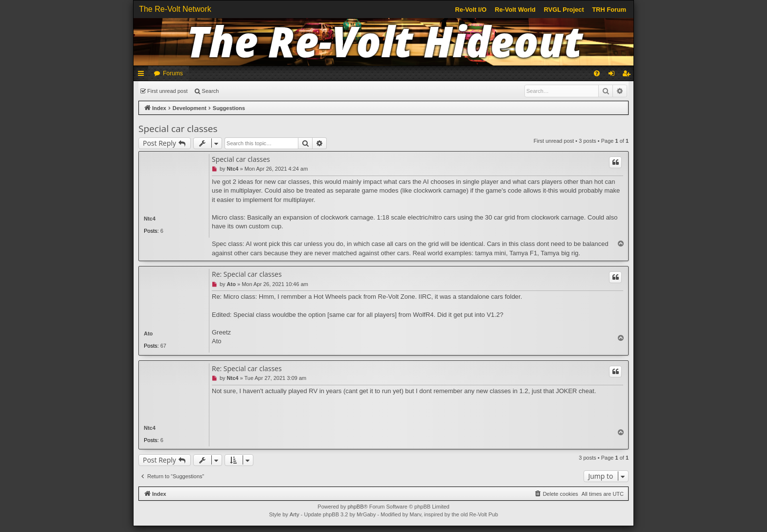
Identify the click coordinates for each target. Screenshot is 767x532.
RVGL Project (564, 10)
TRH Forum (609, 10)
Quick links (143, 75)
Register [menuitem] (628, 75)
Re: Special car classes (247, 274)
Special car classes (178, 129)
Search (211, 91)
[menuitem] (597, 73)
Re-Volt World (515, 10)
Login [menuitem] (614, 75)
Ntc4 (150, 219)
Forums (173, 73)
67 (163, 346)
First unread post (168, 91)
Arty (294, 514)
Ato (148, 333)
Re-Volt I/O (471, 10)
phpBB (355, 507)
